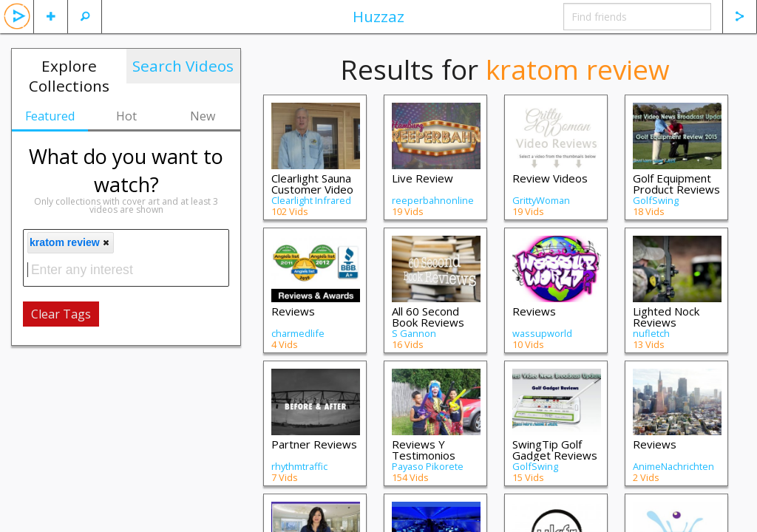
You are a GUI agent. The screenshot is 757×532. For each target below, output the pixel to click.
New (203, 116)
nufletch (651, 333)
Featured (50, 116)
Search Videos (183, 66)
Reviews (293, 311)
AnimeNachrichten (673, 466)
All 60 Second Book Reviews (428, 317)
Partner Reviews (314, 444)
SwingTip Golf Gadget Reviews (555, 450)
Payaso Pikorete (428, 466)
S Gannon (414, 333)
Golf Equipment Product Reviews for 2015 (676, 189)
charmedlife (298, 333)
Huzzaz (378, 16)
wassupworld (542, 333)
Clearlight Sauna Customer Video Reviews (312, 189)
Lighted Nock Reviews (666, 317)
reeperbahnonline (433, 200)
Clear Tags (61, 314)
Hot (126, 116)
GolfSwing (656, 200)
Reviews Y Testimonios (424, 450)
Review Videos (550, 178)
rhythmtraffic (299, 466)
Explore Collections (69, 76)
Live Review (422, 178)
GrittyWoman (541, 200)
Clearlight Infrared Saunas (311, 205)
